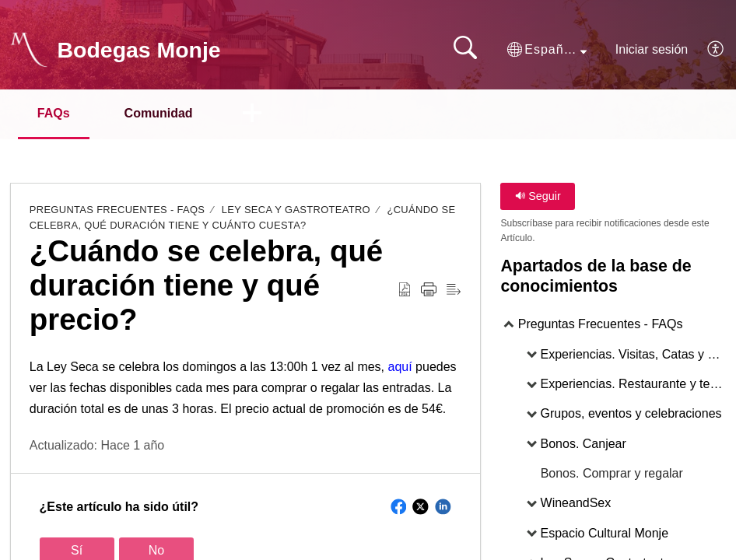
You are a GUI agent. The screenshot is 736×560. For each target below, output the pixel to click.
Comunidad (159, 113)
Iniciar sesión (652, 49)
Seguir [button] (538, 196)
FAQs (54, 113)
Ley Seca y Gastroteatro (296, 210)
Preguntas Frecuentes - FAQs (117, 210)
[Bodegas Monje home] (29, 50)
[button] (547, 50)
